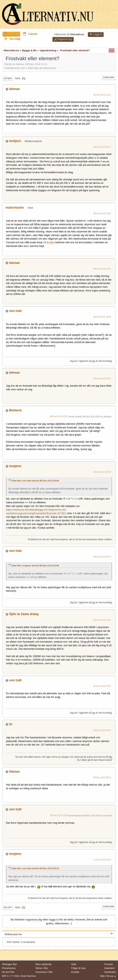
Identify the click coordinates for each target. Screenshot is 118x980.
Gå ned (8, 78)
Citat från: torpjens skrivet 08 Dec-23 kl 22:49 (35, 566)
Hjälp (102, 976)
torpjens (15, 466)
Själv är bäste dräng (24, 614)
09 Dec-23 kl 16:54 (102, 730)
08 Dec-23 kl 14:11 (102, 95)
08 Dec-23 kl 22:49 (102, 472)
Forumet (109, 964)
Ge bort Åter (8, 972)
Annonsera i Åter (44, 972)
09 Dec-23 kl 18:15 (102, 777)
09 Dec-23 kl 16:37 (102, 686)
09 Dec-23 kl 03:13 (102, 557)
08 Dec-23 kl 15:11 (102, 147)
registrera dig (34, 920)
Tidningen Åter (9, 964)
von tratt (15, 311)
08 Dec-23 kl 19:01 (102, 378)
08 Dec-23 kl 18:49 (102, 317)
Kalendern (110, 968)
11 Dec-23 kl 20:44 (102, 860)
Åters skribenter (44, 964)
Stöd (74, 964)
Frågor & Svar (78, 968)
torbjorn (15, 141)
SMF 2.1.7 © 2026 (10, 976)
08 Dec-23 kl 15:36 (102, 213)
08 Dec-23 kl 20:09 (59, 416)
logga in (54, 920)
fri (11, 724)
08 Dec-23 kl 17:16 (102, 269)
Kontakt (75, 972)
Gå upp (8, 907)
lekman (14, 89)
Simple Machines (28, 976)
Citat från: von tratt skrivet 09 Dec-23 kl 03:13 (35, 868)
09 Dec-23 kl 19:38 (59, 815)
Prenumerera (9, 968)
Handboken (110, 972)
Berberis (15, 410)
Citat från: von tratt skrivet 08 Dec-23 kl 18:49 (35, 481)
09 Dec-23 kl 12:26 (102, 620)
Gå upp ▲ (111, 976)
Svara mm (108, 77)
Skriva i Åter (42, 968)
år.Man (51, 242)
